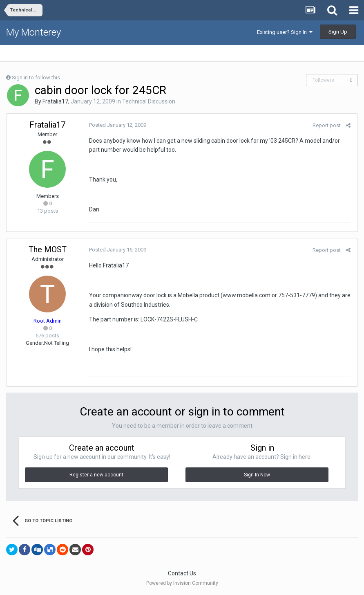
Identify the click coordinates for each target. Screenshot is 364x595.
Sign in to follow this (36, 77)
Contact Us (182, 573)
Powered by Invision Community (182, 583)
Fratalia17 (55, 101)
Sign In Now (257, 475)
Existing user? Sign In (285, 32)
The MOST (48, 249)
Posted (117, 125)
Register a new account (96, 475)
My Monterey (33, 32)
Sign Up (338, 32)
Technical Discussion (149, 101)
